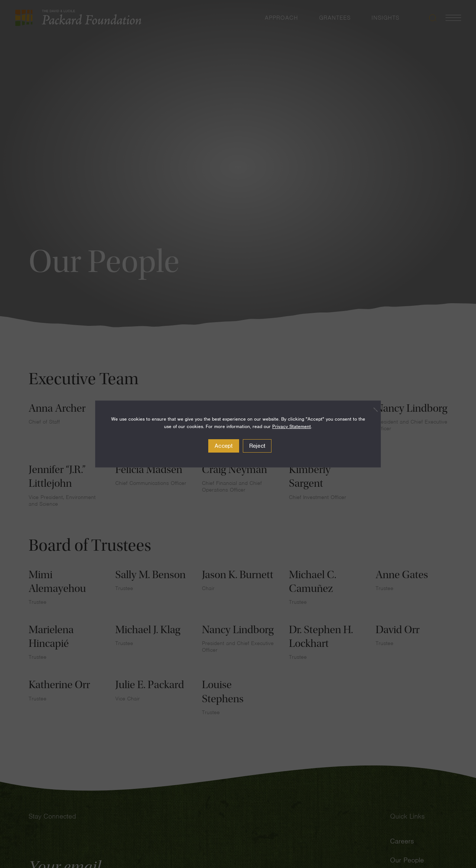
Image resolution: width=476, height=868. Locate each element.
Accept (224, 446)
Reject (257, 446)
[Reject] (372, 409)
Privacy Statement (292, 426)
